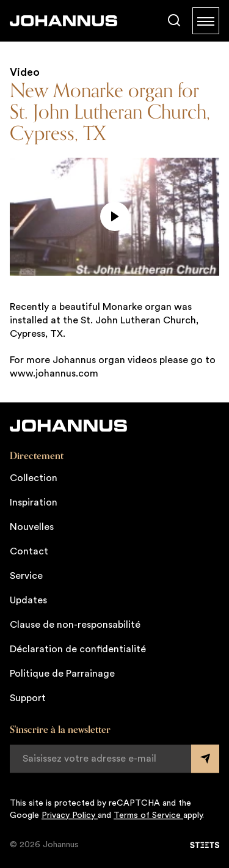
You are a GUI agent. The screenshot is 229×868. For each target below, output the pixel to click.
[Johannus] (64, 21)
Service (26, 576)
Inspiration (34, 502)
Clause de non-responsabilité (75, 625)
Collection (34, 478)
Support (28, 698)
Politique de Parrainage (62, 674)
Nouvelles (32, 527)
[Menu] (206, 21)
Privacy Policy (70, 815)
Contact (29, 551)
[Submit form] (205, 759)
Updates (28, 600)
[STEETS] (205, 845)
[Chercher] (174, 21)
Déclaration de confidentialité (78, 649)
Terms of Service (148, 815)
